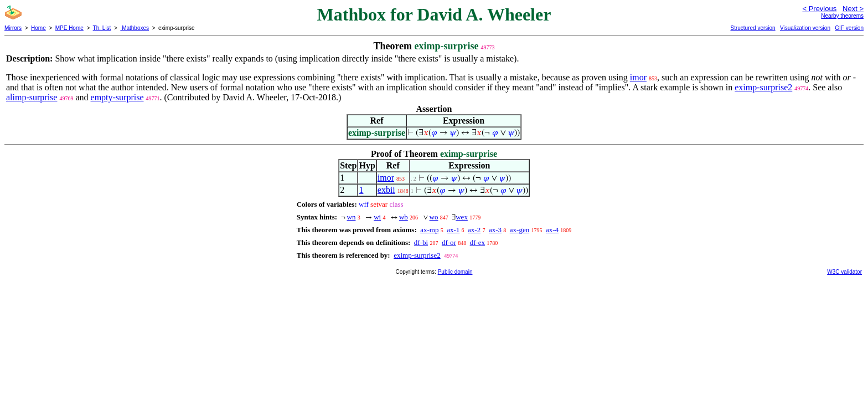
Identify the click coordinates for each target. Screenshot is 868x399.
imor (638, 77)
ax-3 (495, 230)
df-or (449, 242)
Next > (853, 9)
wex (462, 217)
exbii (386, 190)
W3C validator (844, 272)
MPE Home (69, 28)
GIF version (849, 28)
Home (38, 28)
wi (377, 217)
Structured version (753, 28)
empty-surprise (117, 97)
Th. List (102, 28)
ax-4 (552, 230)
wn (352, 217)
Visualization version (805, 28)
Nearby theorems (842, 16)
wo (434, 217)
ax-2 (474, 230)
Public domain (455, 272)
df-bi (421, 242)
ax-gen (520, 230)
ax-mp (429, 230)
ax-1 (453, 230)
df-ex (477, 242)
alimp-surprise (32, 97)
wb (404, 217)
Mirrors (13, 28)
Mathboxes (135, 28)
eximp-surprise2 (763, 87)
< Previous (819, 9)
